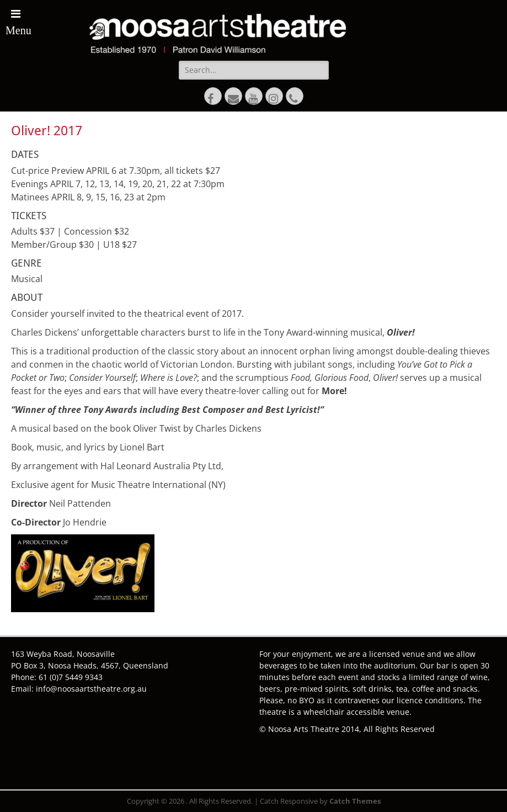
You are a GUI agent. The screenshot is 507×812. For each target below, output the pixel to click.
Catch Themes (355, 801)
